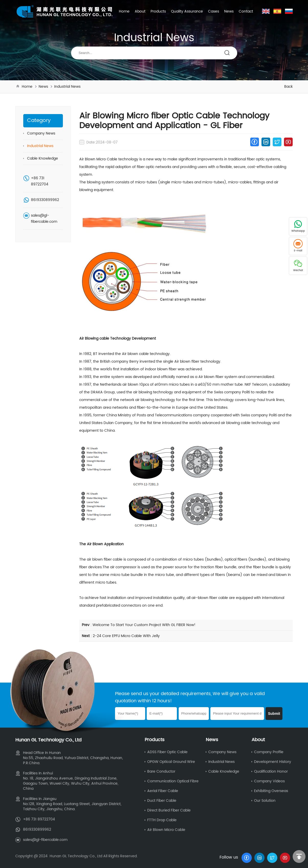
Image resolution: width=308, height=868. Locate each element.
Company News (41, 133)
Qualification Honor (271, 771)
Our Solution (265, 801)
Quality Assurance (187, 11)
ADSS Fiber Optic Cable (167, 752)
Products (158, 11)
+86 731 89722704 (40, 181)
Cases (214, 11)
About (140, 11)
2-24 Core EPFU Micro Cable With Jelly (126, 636)
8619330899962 (45, 200)
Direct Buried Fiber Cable (169, 810)
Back (288, 87)
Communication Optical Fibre (173, 781)
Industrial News (67, 87)
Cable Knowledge (43, 158)
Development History (273, 762)
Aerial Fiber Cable (163, 791)
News (229, 11)
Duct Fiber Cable (162, 801)
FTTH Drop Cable (162, 820)
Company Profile (269, 752)
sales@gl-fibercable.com (44, 219)
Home (124, 11)
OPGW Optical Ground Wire (171, 762)
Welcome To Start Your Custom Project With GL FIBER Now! (144, 625)
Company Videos (269, 781)
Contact (246, 11)
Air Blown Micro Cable (166, 830)
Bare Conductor (161, 771)
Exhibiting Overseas (271, 791)
